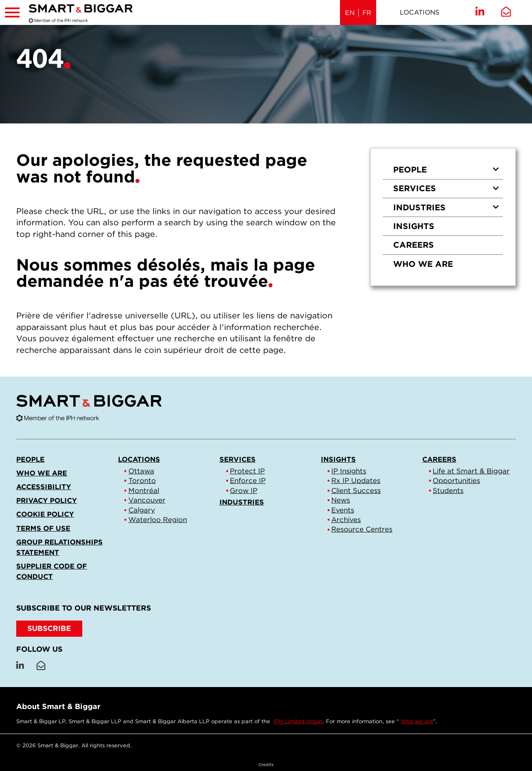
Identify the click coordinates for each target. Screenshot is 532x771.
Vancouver (147, 500)
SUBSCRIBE (49, 628)
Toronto (142, 480)
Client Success (356, 490)
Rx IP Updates (356, 480)
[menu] (443, 217)
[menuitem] (443, 170)
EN (350, 13)
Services (446, 188)
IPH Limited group (298, 721)
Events (343, 510)
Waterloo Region (158, 520)
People (446, 170)
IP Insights (349, 471)
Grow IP (244, 490)
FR (367, 13)
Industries (446, 207)
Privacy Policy (47, 500)
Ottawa (141, 471)
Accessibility (44, 487)
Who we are (423, 264)
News (341, 500)
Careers (414, 245)
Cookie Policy (45, 514)
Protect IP (247, 471)
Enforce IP (248, 480)
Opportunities (456, 480)
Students (448, 490)
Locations (420, 12)
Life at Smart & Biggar (471, 471)
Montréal (144, 490)
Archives (346, 520)
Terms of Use (43, 528)
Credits (266, 764)
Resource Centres (362, 529)
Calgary (142, 510)
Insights (414, 226)
